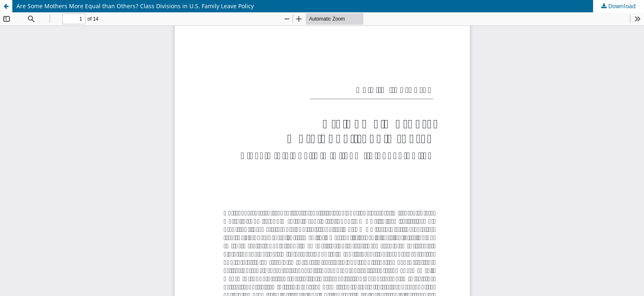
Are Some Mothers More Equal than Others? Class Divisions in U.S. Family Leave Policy (135, 6)
